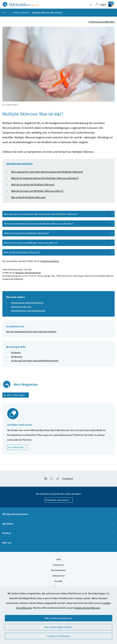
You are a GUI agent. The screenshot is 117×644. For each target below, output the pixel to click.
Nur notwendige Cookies (59, 627)
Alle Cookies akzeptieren (59, 618)
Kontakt (58, 581)
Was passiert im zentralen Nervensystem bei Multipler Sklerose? (47, 172)
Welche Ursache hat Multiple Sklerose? (33, 185)
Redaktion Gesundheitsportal (28, 273)
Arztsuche (16, 352)
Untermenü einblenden (101, 22)
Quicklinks (59, 524)
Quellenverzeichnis (50, 261)
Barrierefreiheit (59, 570)
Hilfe (59, 559)
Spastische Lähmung (21, 307)
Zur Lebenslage (18, 447)
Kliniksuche (17, 357)
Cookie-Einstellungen (59, 636)
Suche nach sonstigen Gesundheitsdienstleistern (35, 361)
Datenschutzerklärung (87, 608)
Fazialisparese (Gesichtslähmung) (27, 303)
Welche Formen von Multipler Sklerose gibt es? (37, 191)
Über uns (59, 543)
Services (59, 533)
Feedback (67, 479)
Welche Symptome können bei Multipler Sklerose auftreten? (45, 178)
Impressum (59, 565)
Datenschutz (59, 576)
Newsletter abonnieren (58, 500)
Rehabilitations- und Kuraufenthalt (28, 311)
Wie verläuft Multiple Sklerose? (28, 197)
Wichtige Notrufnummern (59, 514)
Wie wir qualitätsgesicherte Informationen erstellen (31, 331)
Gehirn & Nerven (21, 13)
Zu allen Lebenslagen (16, 395)
